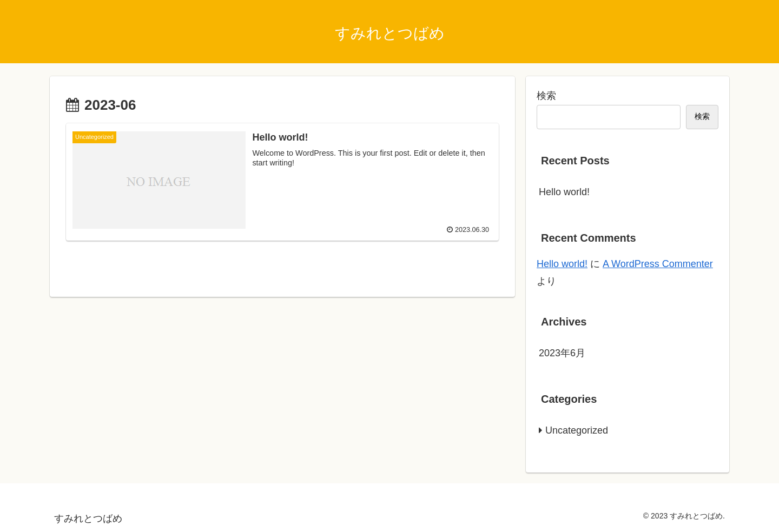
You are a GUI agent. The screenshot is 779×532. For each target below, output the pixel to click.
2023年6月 (562, 353)
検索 (546, 96)
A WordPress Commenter (658, 264)
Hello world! (564, 192)
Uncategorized (577, 430)
